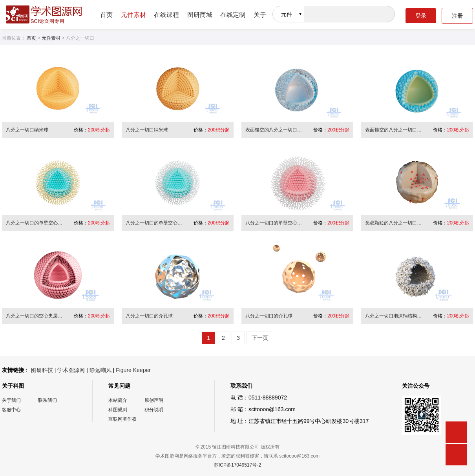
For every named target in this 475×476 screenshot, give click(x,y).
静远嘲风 (100, 370)
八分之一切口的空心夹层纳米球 (39, 316)
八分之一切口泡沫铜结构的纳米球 (400, 316)
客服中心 (11, 410)
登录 (421, 16)
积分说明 (154, 410)
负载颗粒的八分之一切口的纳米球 (400, 223)
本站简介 (118, 400)
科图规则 (118, 410)
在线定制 (233, 15)
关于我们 (11, 400)
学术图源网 (71, 370)
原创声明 (154, 400)
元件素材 (133, 15)
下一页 (260, 338)
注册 (457, 16)
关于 (260, 15)
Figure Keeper (133, 370)
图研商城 (200, 15)
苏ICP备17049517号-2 (238, 465)
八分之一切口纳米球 (27, 130)
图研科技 (42, 370)
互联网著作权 (122, 419)
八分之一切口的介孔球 (149, 316)
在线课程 (166, 15)
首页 (106, 15)
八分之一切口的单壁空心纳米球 (39, 223)
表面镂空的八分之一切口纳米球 (278, 130)
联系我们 (47, 400)
